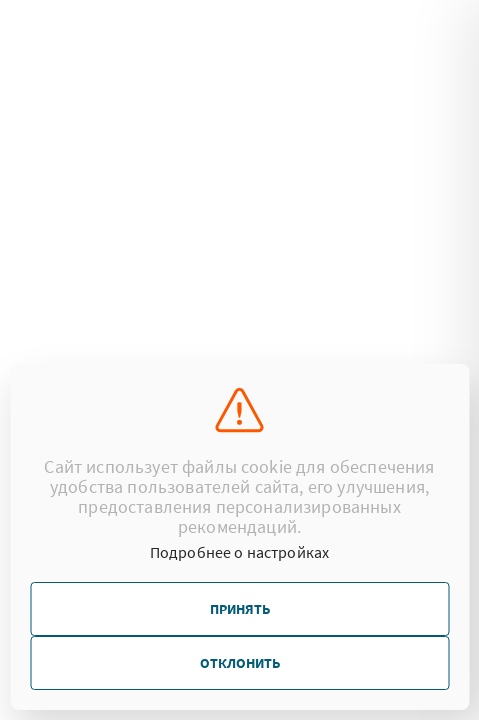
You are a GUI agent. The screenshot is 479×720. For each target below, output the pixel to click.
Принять (240, 609)
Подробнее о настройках (240, 552)
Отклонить (240, 663)
